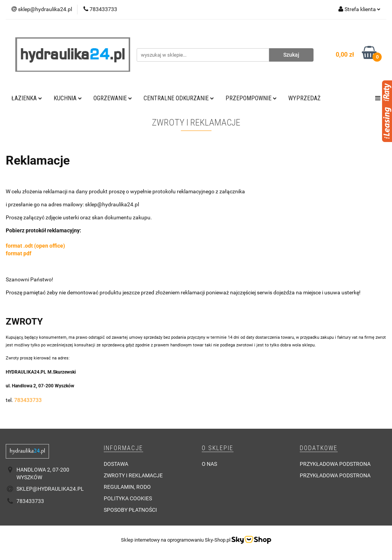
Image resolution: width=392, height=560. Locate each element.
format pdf (19, 253)
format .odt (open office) (35, 246)
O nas (209, 464)
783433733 (28, 400)
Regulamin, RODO (127, 487)
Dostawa (116, 464)
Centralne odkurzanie (179, 98)
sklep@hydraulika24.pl (50, 489)
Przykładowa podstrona (335, 464)
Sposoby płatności (130, 510)
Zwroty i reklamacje (133, 475)
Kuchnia (68, 98)
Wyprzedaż (304, 98)
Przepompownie (251, 98)
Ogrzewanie (113, 98)
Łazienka (27, 98)
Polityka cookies (128, 498)
